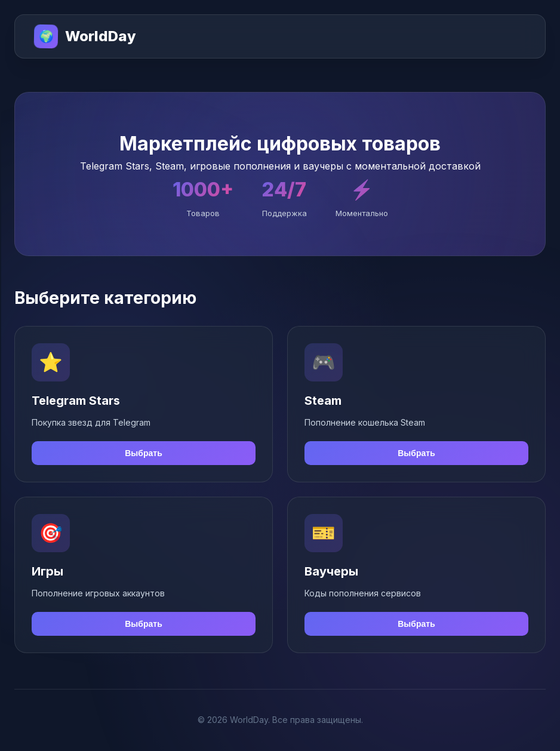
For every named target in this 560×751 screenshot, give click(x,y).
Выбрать (144, 453)
